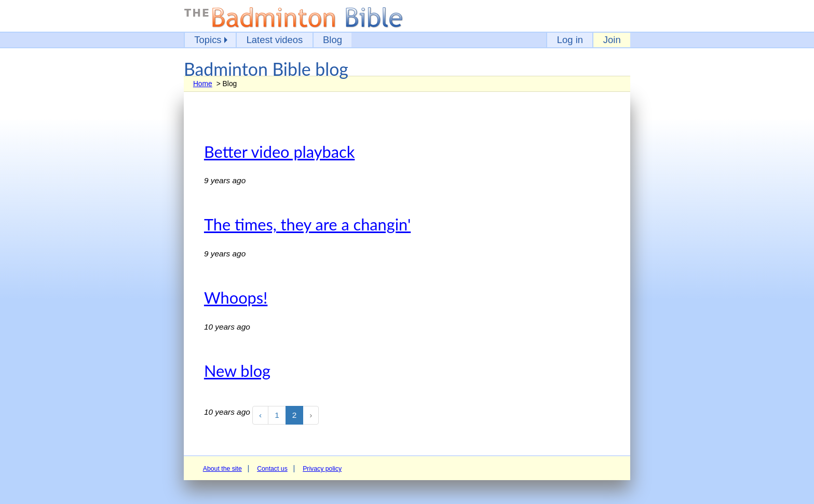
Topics (208, 40)
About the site (222, 469)
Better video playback (279, 152)
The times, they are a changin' (307, 224)
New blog (237, 371)
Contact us (272, 469)
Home (203, 84)
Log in (570, 40)
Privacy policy (322, 469)
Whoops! (236, 298)
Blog (333, 40)
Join (612, 40)
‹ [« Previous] (260, 415)
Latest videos (275, 40)
